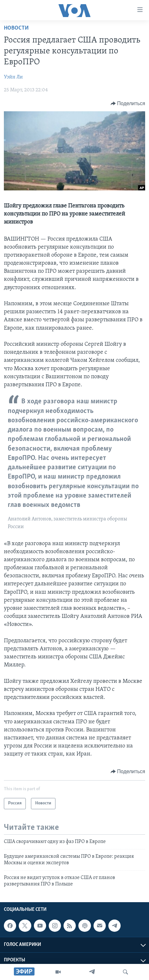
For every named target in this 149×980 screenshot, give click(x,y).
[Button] (128, 104)
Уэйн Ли (13, 77)
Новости (16, 28)
